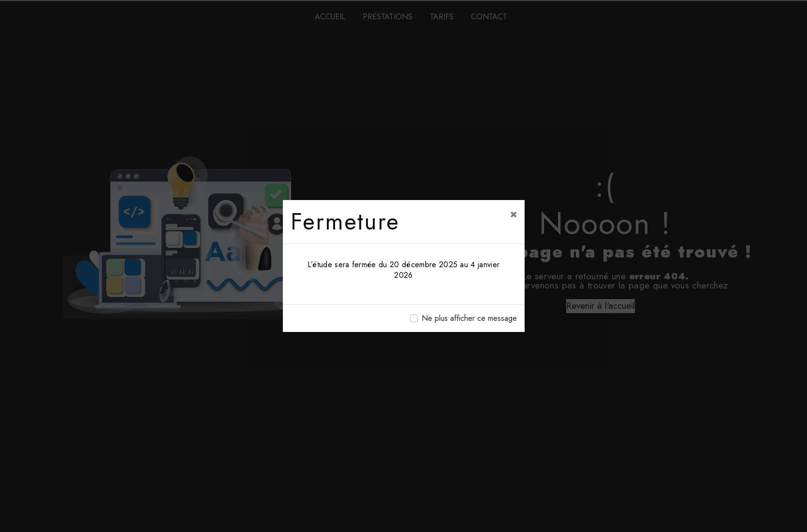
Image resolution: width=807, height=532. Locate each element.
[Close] (514, 214)
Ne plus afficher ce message (469, 318)
